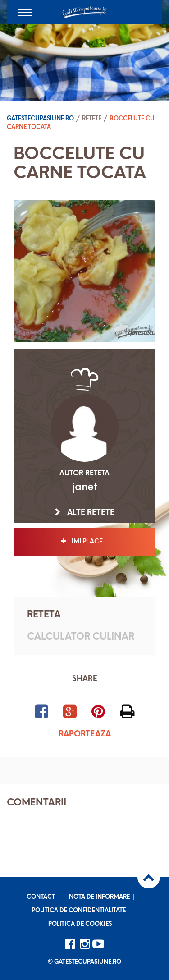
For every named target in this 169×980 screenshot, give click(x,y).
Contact (41, 897)
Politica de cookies (80, 924)
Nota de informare (99, 897)
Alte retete (85, 513)
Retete (92, 119)
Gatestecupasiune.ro (40, 119)
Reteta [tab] (44, 615)
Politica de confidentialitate (79, 911)
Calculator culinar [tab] (81, 637)
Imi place (84, 542)
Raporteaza (85, 734)
